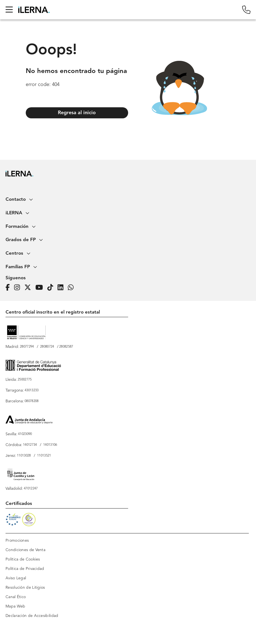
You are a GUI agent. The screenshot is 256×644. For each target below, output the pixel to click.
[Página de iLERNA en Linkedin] (62, 288)
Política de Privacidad (25, 569)
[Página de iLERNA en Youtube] (41, 288)
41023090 (25, 434)
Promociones (17, 541)
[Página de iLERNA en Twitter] (29, 288)
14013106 (50, 445)
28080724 (47, 347)
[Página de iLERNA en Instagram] (19, 288)
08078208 (32, 401)
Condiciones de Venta (25, 550)
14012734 (30, 445)
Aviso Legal (16, 578)
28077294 (27, 347)
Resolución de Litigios (25, 588)
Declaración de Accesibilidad (32, 616)
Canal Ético (16, 597)
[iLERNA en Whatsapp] (72, 288)
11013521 (44, 456)
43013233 (32, 390)
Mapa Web (15, 606)
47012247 (31, 489)
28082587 (66, 347)
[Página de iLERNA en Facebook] (9, 288)
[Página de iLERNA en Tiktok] (52, 288)
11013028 (24, 456)
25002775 (25, 380)
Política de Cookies (23, 559)
